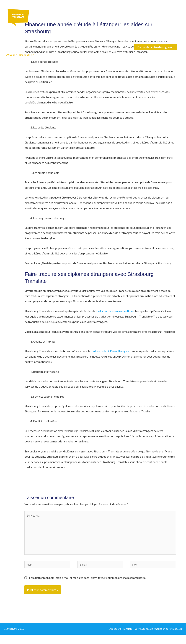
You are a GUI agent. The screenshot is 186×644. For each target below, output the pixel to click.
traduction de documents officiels (116, 311)
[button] (155, 48)
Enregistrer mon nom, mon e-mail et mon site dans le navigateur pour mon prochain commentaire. (88, 582)
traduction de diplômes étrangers (111, 351)
